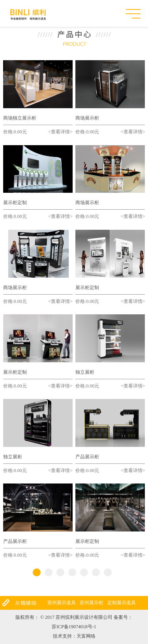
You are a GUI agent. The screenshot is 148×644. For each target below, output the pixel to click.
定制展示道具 (122, 603)
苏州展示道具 (62, 603)
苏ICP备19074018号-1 (74, 627)
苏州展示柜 (92, 603)
